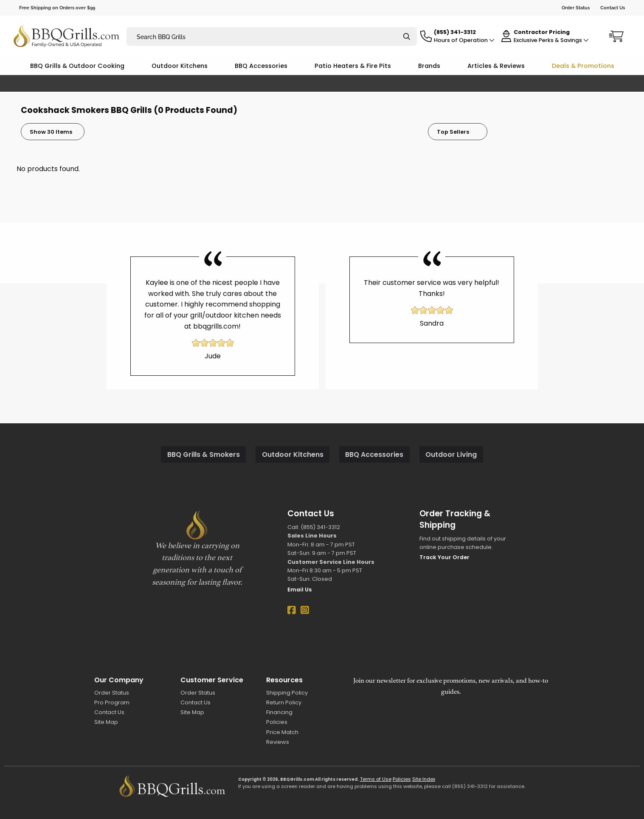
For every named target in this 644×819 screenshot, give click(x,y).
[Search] (407, 37)
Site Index (424, 779)
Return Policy (284, 702)
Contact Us (613, 8)
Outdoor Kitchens (180, 66)
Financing (279, 712)
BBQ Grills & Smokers (204, 455)
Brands (429, 66)
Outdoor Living (451, 455)
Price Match (282, 732)
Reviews (278, 742)
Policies (277, 722)
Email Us (300, 590)
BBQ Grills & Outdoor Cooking (77, 66)
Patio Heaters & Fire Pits (353, 66)
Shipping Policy (287, 693)
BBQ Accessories (261, 66)
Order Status (576, 8)
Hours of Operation (464, 40)
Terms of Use (376, 779)
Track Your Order (444, 557)
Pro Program (112, 702)
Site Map (106, 722)
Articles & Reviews (496, 66)
